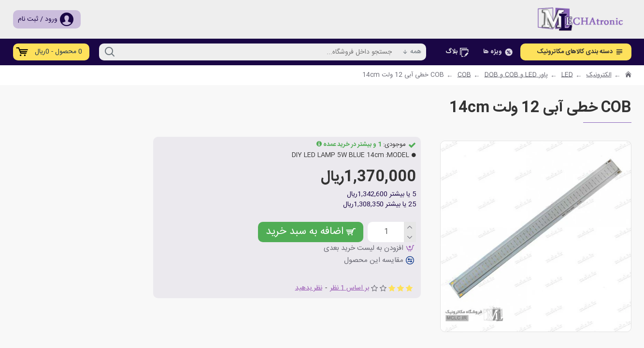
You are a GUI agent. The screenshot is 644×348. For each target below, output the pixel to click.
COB (464, 75)
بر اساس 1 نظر (350, 288)
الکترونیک (599, 75)
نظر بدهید (309, 288)
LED (567, 75)
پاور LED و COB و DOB (516, 75)
